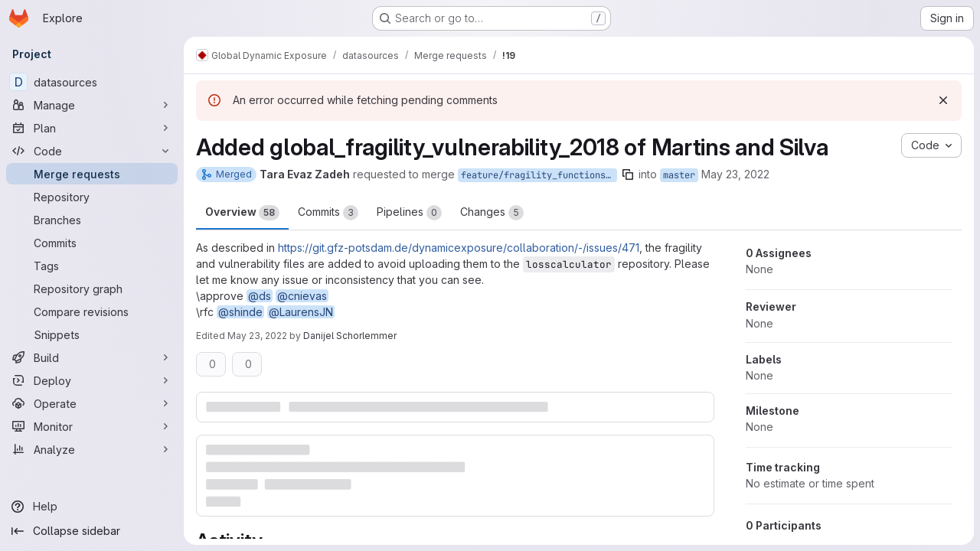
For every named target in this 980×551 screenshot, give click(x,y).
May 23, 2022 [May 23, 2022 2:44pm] (257, 336)
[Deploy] (92, 380)
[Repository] (92, 197)
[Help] (92, 507)
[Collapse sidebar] (92, 531)
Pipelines (409, 213)
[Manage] (92, 105)
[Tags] (92, 266)
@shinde (240, 312)
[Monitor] (92, 426)
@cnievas (302, 296)
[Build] (92, 357)
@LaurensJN (301, 312)
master (679, 175)
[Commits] (92, 243)
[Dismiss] (943, 100)
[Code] (92, 151)
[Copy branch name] (628, 174)
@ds (260, 296)
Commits (328, 213)
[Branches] (92, 220)
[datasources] (92, 82)
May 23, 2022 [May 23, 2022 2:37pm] (735, 174)
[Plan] (92, 128)
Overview (242, 213)
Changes (492, 213)
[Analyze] (92, 449)
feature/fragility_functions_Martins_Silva (539, 175)
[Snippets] (92, 334)
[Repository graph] (92, 289)
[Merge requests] (92, 174)
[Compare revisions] (92, 311)
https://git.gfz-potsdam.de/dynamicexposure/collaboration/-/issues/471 (459, 248)
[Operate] (92, 403)
